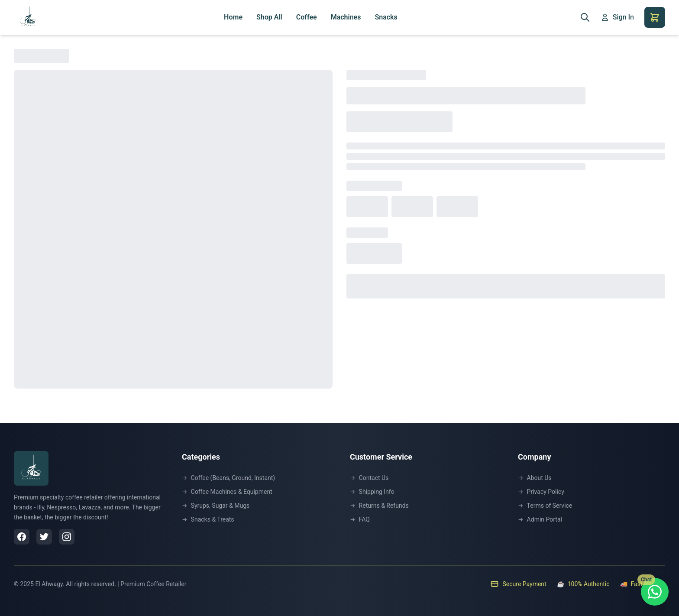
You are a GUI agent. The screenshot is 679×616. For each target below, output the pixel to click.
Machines (346, 17)
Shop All (269, 17)
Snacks (386, 17)
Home (233, 17)
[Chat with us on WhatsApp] (655, 592)
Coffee (307, 17)
